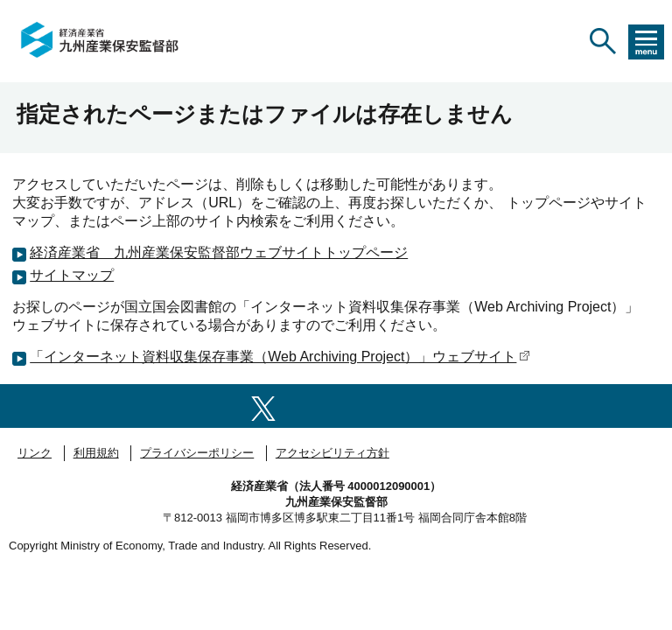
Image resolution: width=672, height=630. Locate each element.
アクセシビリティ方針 (332, 453)
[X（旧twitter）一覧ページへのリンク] (263, 406)
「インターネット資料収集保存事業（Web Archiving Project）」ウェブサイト (280, 357)
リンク (35, 453)
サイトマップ (72, 275)
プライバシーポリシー (197, 453)
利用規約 (96, 453)
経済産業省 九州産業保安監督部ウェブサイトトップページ (219, 252)
